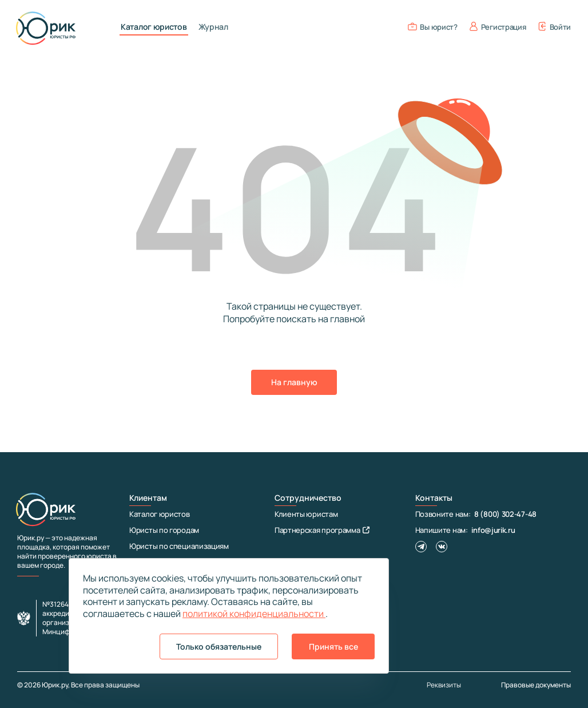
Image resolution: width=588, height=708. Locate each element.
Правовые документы (536, 685)
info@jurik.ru (493, 530)
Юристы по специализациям (179, 546)
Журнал (213, 27)
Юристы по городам (164, 530)
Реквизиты (444, 685)
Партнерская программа (322, 530)
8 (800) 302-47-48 (505, 514)
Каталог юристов (154, 27)
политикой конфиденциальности (254, 614)
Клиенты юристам (306, 514)
